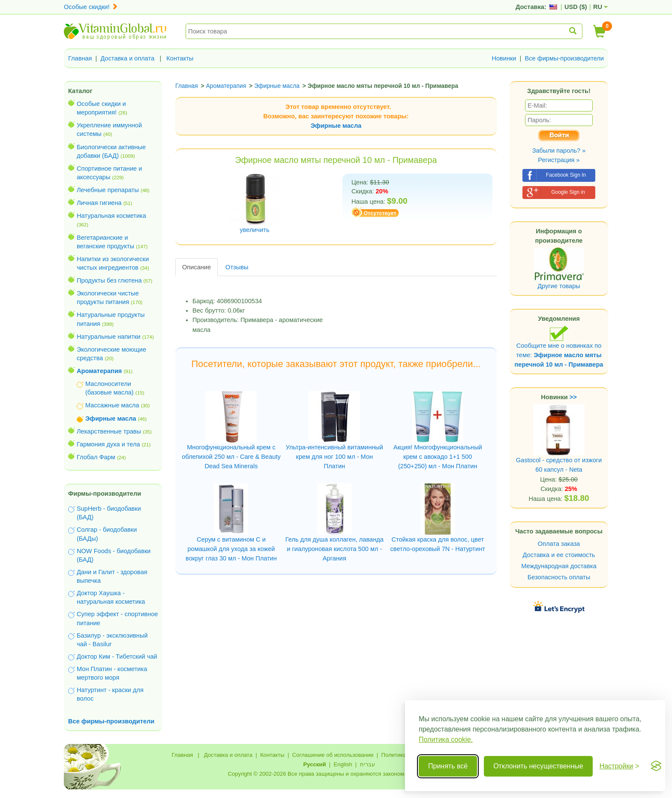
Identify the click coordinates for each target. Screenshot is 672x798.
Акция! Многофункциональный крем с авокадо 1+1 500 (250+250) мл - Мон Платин (438, 457)
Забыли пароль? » (559, 151)
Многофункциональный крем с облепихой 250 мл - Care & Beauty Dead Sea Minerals (231, 457)
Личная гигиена (99, 203)
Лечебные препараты (108, 190)
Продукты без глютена (109, 280)
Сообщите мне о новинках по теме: (559, 347)
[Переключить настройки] (619, 766)
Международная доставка (559, 566)
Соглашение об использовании (333, 755)
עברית (367, 764)
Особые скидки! (91, 7)
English (343, 764)
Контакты (180, 58)
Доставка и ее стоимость (559, 555)
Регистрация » (559, 160)
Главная (80, 58)
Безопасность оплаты (559, 577)
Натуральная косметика (111, 216)
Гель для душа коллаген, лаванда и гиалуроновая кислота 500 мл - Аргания (334, 549)
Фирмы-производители (105, 494)
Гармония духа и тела (108, 444)
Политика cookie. (446, 739)
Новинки (504, 58)
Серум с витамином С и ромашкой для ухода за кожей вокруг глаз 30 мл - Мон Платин (231, 549)
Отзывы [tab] (237, 267)
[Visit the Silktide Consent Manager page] (656, 766)
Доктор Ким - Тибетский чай (117, 656)
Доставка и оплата (128, 58)
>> (573, 397)
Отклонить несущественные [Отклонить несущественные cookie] (538, 766)
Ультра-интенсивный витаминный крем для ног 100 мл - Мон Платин (334, 457)
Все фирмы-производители (564, 58)
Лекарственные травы (109, 431)
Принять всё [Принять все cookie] (448, 766)
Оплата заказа (559, 544)
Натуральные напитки (109, 337)
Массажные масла (112, 405)
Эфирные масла (336, 126)
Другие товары (559, 286)
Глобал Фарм (96, 457)
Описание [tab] (196, 267)
